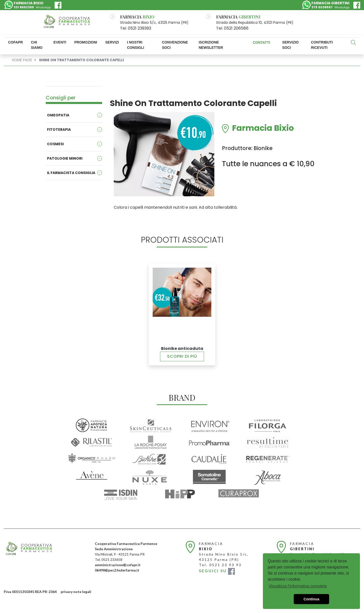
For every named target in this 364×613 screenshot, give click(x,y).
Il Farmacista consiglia (71, 173)
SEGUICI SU (217, 571)
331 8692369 (24, 7)
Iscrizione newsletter (211, 45)
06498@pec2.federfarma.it (117, 570)
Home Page (22, 60)
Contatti (261, 43)
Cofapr (15, 42)
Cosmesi (55, 144)
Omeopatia (58, 115)
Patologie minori (65, 158)
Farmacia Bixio (263, 129)
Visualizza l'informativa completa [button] (298, 586)
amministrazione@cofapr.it (118, 565)
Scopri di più (182, 356)
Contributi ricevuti (322, 45)
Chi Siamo (37, 45)
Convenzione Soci (175, 45)
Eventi (60, 42)
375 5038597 (322, 7)
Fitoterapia (59, 130)
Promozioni (86, 42)
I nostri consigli (135, 45)
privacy (67, 592)
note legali (82, 592)
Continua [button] (311, 599)
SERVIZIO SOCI (290, 45)
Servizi (112, 42)
